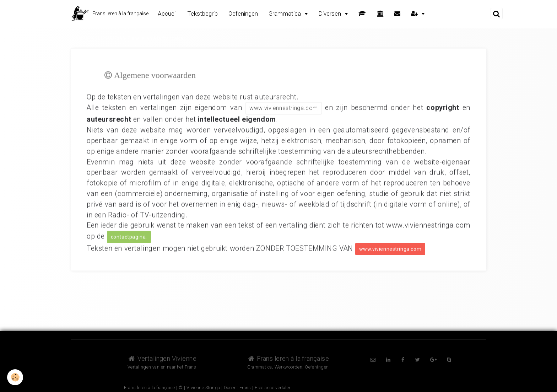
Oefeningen (243, 14)
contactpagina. (129, 236)
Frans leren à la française (288, 358)
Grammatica (285, 14)
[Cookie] (15, 377)
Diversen (330, 14)
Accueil (167, 14)
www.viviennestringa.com (284, 108)
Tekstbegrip (202, 14)
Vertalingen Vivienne (162, 358)
